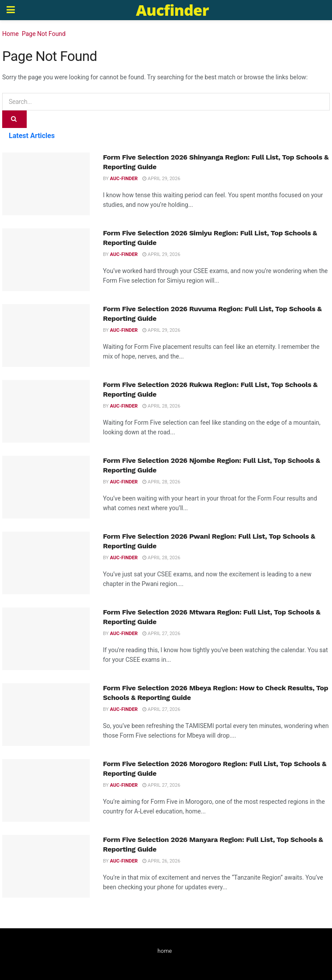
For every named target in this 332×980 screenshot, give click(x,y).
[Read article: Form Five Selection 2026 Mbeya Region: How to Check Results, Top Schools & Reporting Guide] (46, 715)
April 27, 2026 (161, 634)
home (165, 951)
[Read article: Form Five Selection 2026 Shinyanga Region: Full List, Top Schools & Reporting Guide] (46, 184)
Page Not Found (44, 34)
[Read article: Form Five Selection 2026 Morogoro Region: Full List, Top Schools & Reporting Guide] (46, 790)
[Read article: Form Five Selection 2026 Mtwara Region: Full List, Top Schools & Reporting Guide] (46, 639)
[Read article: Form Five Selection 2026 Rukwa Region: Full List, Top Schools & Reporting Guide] (46, 411)
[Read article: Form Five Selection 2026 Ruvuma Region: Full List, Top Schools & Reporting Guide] (46, 336)
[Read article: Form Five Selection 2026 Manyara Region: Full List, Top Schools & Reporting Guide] (46, 866)
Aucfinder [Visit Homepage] (172, 10)
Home (11, 34)
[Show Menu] (11, 10)
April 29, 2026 (161, 179)
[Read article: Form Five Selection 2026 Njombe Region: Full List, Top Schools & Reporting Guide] (46, 487)
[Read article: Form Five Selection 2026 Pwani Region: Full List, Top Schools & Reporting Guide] (46, 563)
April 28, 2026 (161, 406)
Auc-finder (124, 179)
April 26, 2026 (161, 861)
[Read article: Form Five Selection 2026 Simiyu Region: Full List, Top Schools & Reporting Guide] (46, 260)
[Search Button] (14, 119)
